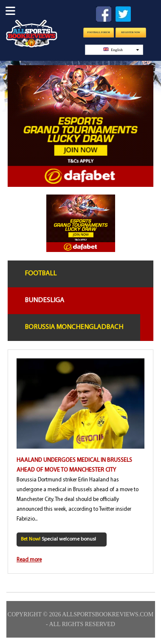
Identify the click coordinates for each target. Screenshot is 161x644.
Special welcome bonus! (58, 539)
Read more (29, 560)
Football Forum (98, 32)
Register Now (130, 32)
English (121, 50)
